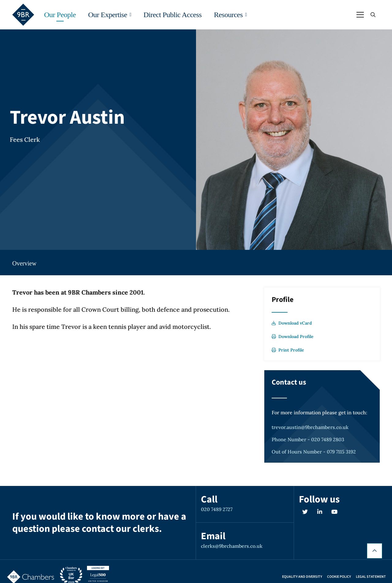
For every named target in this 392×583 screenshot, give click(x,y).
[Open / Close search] (373, 15)
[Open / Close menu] (360, 15)
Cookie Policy (339, 577)
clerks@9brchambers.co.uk (232, 546)
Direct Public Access (172, 15)
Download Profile (293, 337)
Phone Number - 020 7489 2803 (308, 439)
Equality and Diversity (302, 577)
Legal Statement (371, 577)
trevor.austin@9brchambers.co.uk (310, 427)
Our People (60, 15)
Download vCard (292, 323)
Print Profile (288, 350)
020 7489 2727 (217, 509)
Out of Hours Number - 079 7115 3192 (314, 452)
